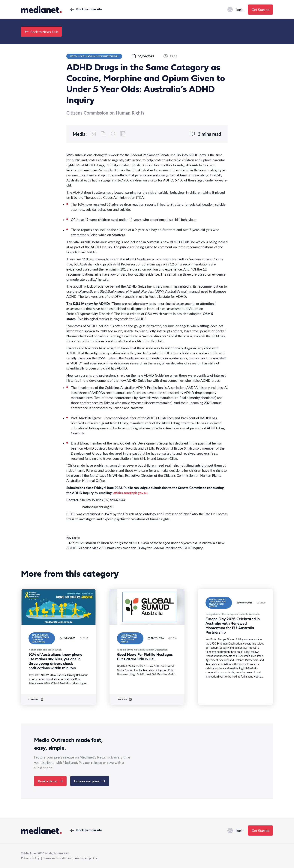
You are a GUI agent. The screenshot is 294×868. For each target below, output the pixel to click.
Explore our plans (90, 781)
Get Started (260, 9)
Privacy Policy (30, 858)
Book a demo (50, 781)
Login (235, 10)
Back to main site (86, 9)
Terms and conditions (57, 858)
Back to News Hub (41, 32)
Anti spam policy (86, 858)
